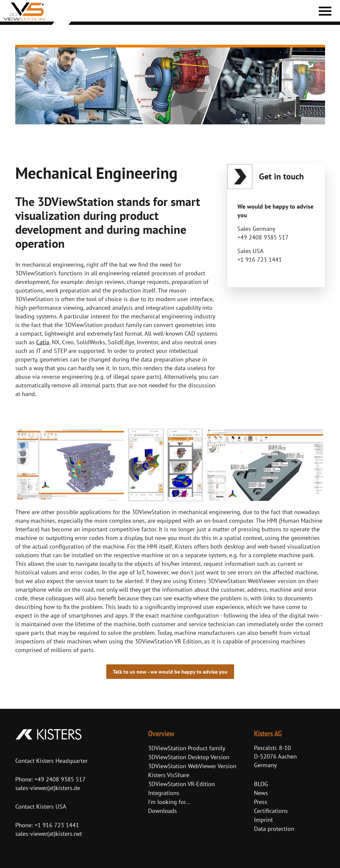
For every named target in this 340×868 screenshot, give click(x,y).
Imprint (263, 820)
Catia (43, 342)
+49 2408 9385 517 (59, 779)
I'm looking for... (169, 802)
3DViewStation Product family (187, 748)
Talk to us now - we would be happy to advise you (170, 672)
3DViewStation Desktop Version (189, 757)
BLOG (261, 784)
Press (261, 802)
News (261, 793)
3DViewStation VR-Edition (181, 784)
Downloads (163, 811)
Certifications (271, 811)
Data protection (274, 829)
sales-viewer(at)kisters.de (48, 788)
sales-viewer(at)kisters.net (49, 834)
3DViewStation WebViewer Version (192, 766)
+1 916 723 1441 (57, 825)
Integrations (164, 793)
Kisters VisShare (169, 775)
